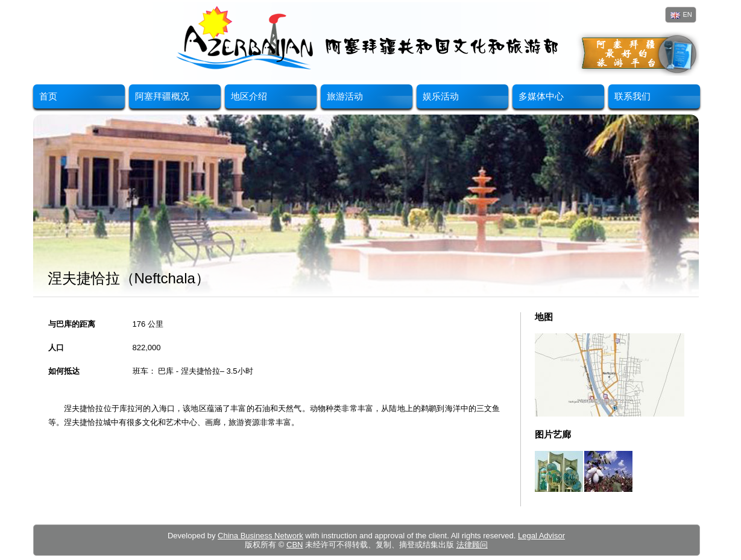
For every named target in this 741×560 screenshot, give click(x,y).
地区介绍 (249, 96)
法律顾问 (472, 545)
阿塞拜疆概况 (162, 96)
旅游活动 (345, 96)
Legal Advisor (541, 536)
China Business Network (260, 536)
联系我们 (632, 96)
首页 (48, 96)
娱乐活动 (441, 96)
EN (681, 15)
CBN (295, 545)
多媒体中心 (541, 96)
